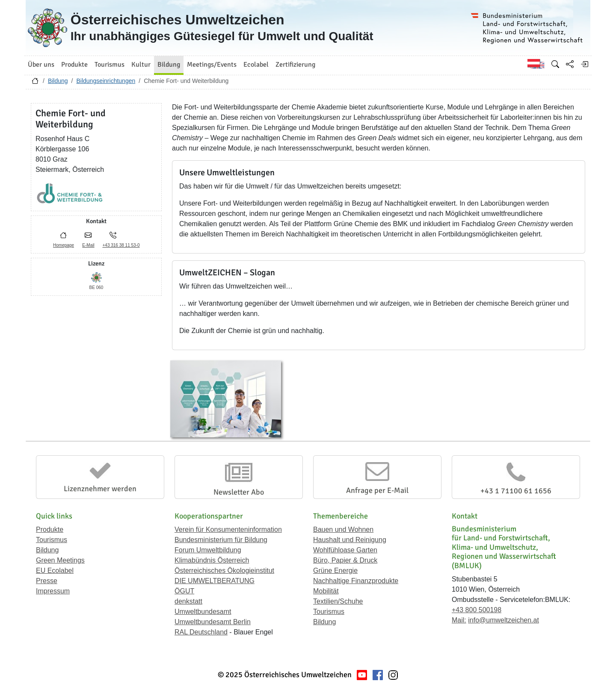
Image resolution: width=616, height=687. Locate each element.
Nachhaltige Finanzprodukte (356, 581)
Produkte (50, 529)
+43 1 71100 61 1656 (516, 491)
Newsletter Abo (239, 492)
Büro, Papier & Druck (345, 560)
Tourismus (52, 540)
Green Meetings (60, 560)
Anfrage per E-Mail (377, 490)
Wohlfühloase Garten (345, 550)
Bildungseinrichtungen (106, 81)
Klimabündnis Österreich (212, 560)
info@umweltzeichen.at (503, 620)
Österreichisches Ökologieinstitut (224, 571)
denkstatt (188, 601)
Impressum (53, 591)
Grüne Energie (335, 571)
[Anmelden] (584, 64)
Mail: (459, 620)
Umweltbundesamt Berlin (213, 622)
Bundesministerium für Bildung (221, 540)
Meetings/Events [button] (212, 65)
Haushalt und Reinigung (350, 540)
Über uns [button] (41, 65)
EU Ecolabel (55, 571)
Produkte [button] (74, 65)
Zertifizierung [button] (295, 65)
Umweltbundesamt (203, 612)
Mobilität (326, 591)
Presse (47, 581)
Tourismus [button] (110, 65)
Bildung (58, 81)
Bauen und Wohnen (343, 529)
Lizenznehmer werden (100, 489)
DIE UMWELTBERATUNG (215, 581)
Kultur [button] (141, 65)
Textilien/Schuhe (338, 601)
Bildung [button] (169, 65)
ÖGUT (184, 591)
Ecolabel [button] (256, 65)
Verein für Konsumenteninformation (228, 529)
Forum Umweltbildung (208, 550)
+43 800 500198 (477, 610)
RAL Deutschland (201, 632)
